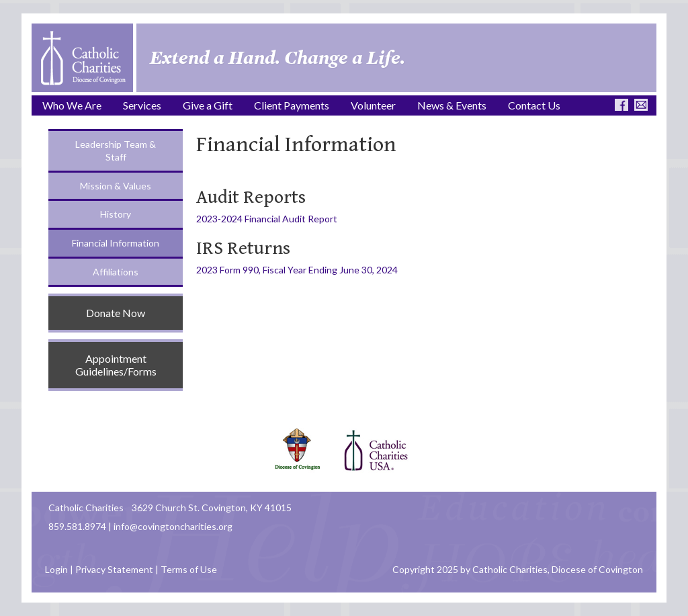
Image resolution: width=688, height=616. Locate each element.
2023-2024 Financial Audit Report (267, 219)
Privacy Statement (114, 569)
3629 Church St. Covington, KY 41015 (212, 508)
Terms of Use (189, 569)
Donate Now (116, 313)
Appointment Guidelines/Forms (116, 365)
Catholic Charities (86, 508)
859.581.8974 (77, 526)
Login (56, 569)
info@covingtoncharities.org (173, 526)
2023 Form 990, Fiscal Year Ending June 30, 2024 (297, 270)
